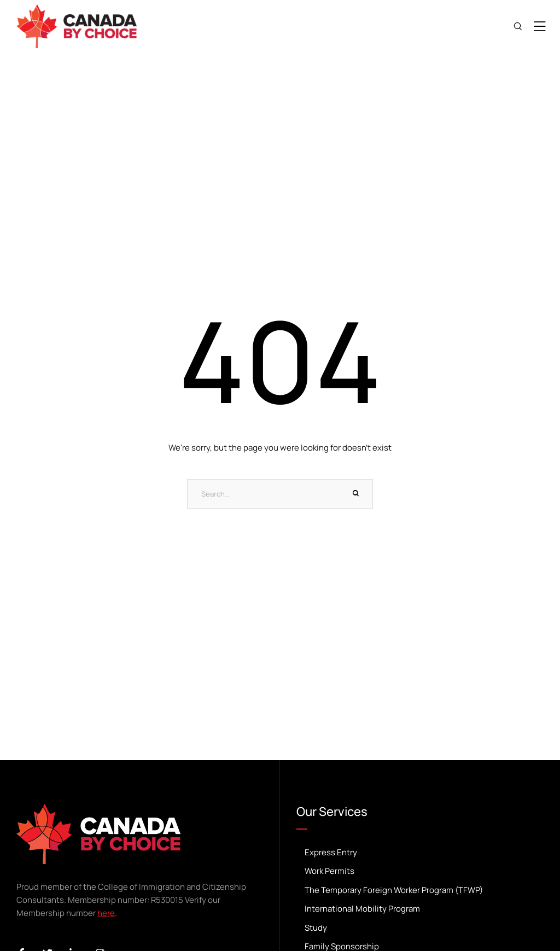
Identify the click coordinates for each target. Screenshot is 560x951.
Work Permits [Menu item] (420, 871)
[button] (535, 910)
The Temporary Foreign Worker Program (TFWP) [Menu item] (420, 891)
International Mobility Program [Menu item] (420, 909)
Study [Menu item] (420, 928)
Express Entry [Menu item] (420, 853)
